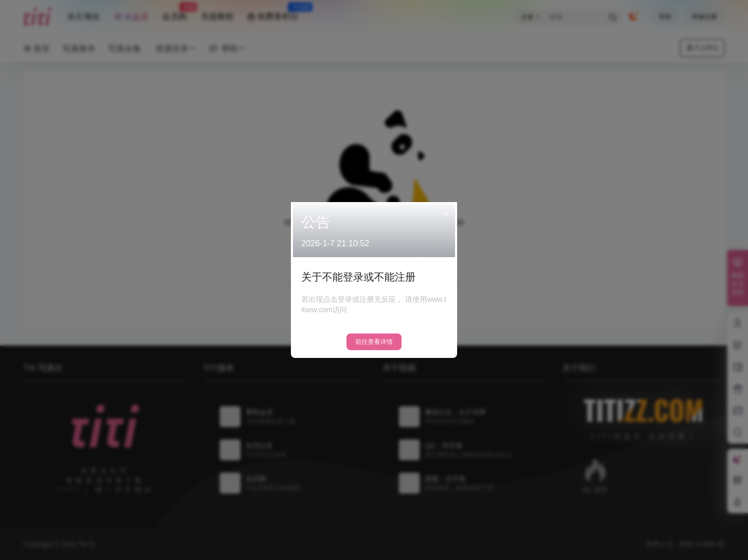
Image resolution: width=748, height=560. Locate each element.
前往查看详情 (374, 342)
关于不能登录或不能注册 (358, 277)
